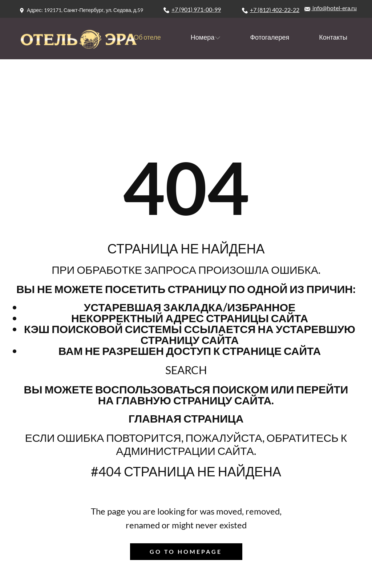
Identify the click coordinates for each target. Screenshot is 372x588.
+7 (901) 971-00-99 (192, 9)
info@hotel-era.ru (331, 8)
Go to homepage (186, 551)
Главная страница (186, 418)
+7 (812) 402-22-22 (271, 10)
